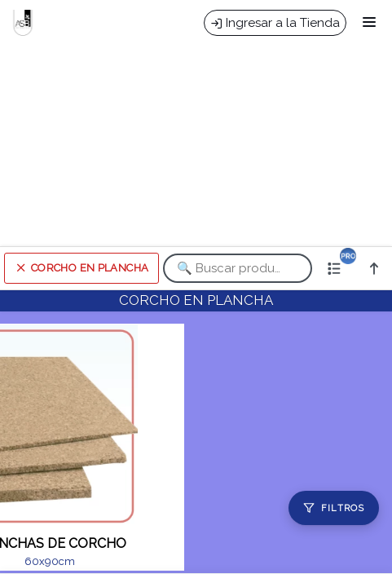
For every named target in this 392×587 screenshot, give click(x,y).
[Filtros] (334, 508)
